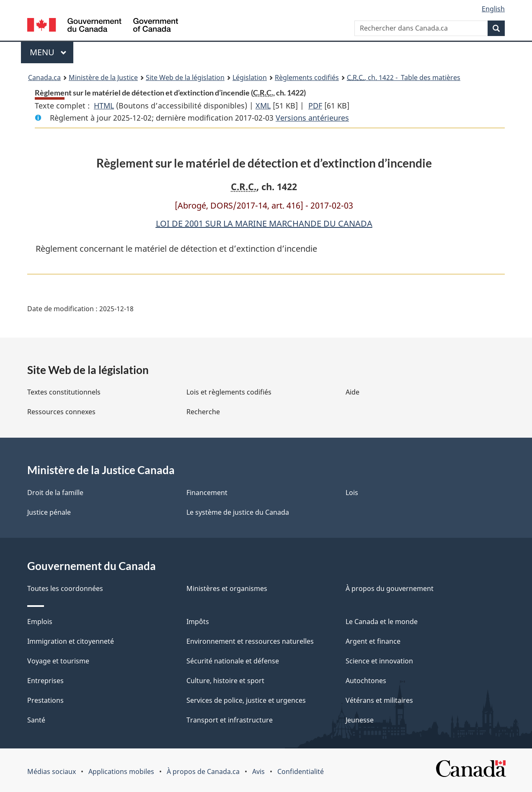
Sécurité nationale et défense (233, 661)
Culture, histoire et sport (225, 681)
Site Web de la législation (185, 77)
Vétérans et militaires (379, 700)
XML (263, 106)
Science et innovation (379, 661)
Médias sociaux (52, 771)
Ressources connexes (61, 412)
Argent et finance (373, 641)
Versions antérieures (312, 118)
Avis (258, 771)
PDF (315, 106)
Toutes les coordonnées (65, 588)
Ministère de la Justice (103, 77)
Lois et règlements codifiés (229, 392)
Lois (352, 493)
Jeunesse (360, 720)
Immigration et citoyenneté (71, 641)
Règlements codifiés (307, 77)
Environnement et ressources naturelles (250, 641)
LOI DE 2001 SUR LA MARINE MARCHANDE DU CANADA (264, 223)
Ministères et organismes (227, 588)
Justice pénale (49, 512)
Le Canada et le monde (382, 622)
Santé (36, 720)
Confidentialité (301, 771)
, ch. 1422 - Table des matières (404, 77)
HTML (104, 106)
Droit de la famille (55, 493)
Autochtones (366, 681)
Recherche (203, 412)
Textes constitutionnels (64, 392)
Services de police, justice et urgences (246, 700)
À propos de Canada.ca (203, 771)
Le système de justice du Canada (238, 512)
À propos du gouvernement (390, 588)
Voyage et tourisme (58, 661)
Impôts (198, 622)
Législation (250, 77)
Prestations (45, 700)
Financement (207, 493)
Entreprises (45, 681)
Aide (353, 392)
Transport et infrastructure (230, 720)
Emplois (40, 622)
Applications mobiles (121, 771)
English (493, 9)
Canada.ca (44, 77)
